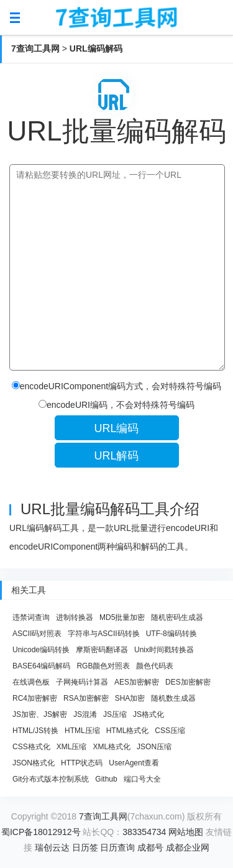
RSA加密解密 (86, 698)
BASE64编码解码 (41, 666)
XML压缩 (72, 747)
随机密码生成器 (177, 617)
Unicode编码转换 (41, 650)
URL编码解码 (96, 48)
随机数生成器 (173, 698)
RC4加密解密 (35, 698)
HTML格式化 (128, 731)
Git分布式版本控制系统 (51, 779)
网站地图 (186, 832)
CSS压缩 (170, 731)
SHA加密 (130, 698)
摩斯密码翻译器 (102, 650)
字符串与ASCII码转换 (103, 634)
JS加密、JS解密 (40, 714)
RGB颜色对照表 (103, 666)
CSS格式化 (31, 747)
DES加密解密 (188, 682)
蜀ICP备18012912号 (41, 832)
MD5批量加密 (122, 617)
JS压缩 (115, 714)
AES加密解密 (137, 682)
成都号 (150, 847)
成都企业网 (188, 847)
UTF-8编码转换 (171, 634)
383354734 (144, 832)
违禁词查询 (31, 617)
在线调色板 (31, 682)
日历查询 (117, 847)
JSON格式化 (34, 763)
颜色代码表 (155, 666)
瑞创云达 (52, 847)
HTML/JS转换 (35, 731)
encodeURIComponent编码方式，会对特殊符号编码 (116, 386)
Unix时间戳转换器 (164, 650)
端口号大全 (142, 779)
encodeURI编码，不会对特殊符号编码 (116, 405)
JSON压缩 (154, 747)
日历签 (85, 847)
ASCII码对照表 (37, 634)
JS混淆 (85, 714)
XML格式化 (112, 747)
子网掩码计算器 (82, 682)
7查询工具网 (35, 48)
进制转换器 (75, 617)
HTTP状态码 (82, 763)
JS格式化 (148, 714)
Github (106, 779)
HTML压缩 (82, 731)
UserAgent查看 (134, 763)
